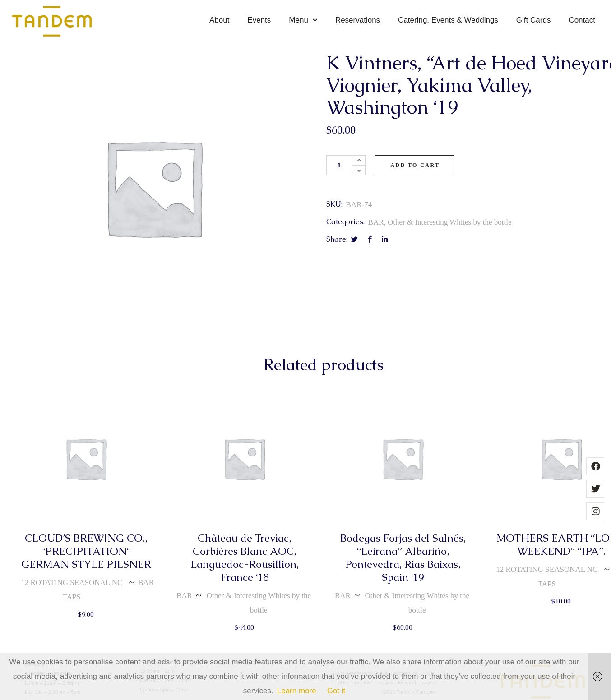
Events (259, 20)
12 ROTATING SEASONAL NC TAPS (72, 590)
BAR (376, 222)
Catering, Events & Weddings (448, 20)
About (219, 20)
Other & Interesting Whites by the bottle (449, 222)
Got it (336, 691)
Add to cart (415, 165)
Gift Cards (534, 20)
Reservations (358, 20)
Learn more (297, 691)
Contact (582, 20)
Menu (303, 20)
